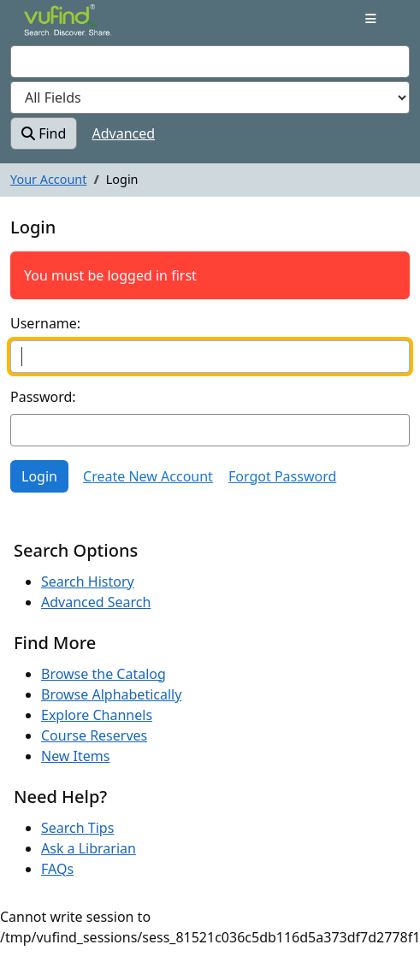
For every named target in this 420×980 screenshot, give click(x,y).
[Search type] (210, 97)
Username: (45, 323)
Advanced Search (96, 602)
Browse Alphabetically (111, 694)
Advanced (124, 133)
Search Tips (77, 828)
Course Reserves (94, 735)
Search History (88, 582)
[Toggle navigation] (371, 19)
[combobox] (210, 62)
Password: (43, 397)
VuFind (54, 27)
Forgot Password (282, 476)
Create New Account (148, 476)
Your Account (48, 179)
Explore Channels (97, 715)
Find (44, 133)
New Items (75, 756)
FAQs (57, 869)
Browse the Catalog (104, 674)
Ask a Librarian (89, 848)
